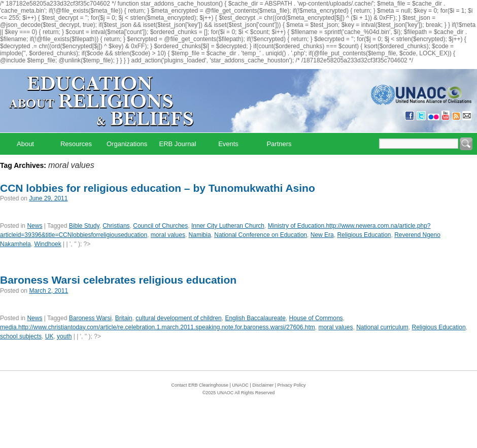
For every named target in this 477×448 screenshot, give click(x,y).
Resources (76, 144)
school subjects (21, 336)
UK (49, 336)
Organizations (127, 144)
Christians (116, 226)
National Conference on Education (261, 235)
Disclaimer (263, 385)
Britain (124, 318)
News (35, 226)
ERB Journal (178, 144)
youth (64, 336)
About (25, 144)
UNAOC (240, 385)
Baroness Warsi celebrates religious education (118, 280)
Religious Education (364, 235)
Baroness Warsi (90, 318)
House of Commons (316, 318)
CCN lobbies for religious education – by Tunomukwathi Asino (158, 188)
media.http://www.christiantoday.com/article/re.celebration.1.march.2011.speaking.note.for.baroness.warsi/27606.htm (158, 327)
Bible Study (84, 226)
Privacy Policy (292, 385)
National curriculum (382, 327)
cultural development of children (178, 318)
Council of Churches (160, 226)
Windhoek (47, 244)
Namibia (200, 235)
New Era (322, 235)
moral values (168, 235)
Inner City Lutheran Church (228, 226)
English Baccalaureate (255, 318)
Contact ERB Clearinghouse (200, 385)
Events (228, 144)
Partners (279, 144)
